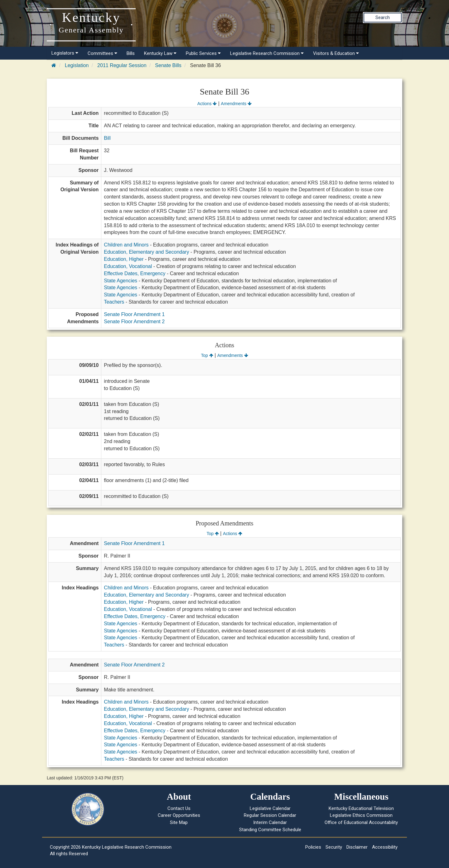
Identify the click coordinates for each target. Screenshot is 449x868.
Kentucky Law (160, 53)
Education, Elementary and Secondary (146, 252)
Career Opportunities (179, 815)
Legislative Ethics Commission (361, 815)
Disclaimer (357, 847)
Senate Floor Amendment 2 (134, 322)
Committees (102, 53)
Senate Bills (168, 65)
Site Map (179, 822)
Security (334, 847)
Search (383, 17)
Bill (107, 138)
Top (207, 355)
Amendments (236, 104)
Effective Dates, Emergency (135, 273)
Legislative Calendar (270, 808)
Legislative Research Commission (267, 53)
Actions (207, 104)
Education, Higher (124, 259)
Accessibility (385, 847)
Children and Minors (126, 245)
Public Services (203, 53)
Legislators (65, 53)
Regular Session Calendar (270, 815)
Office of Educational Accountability (361, 822)
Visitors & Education (336, 53)
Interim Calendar (270, 822)
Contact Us (179, 808)
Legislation (77, 65)
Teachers (114, 302)
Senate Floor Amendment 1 (134, 314)
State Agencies (121, 281)
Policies (313, 847)
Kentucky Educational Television (361, 808)
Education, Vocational (128, 266)
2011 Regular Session (122, 65)
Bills (131, 53)
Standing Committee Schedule (270, 830)
